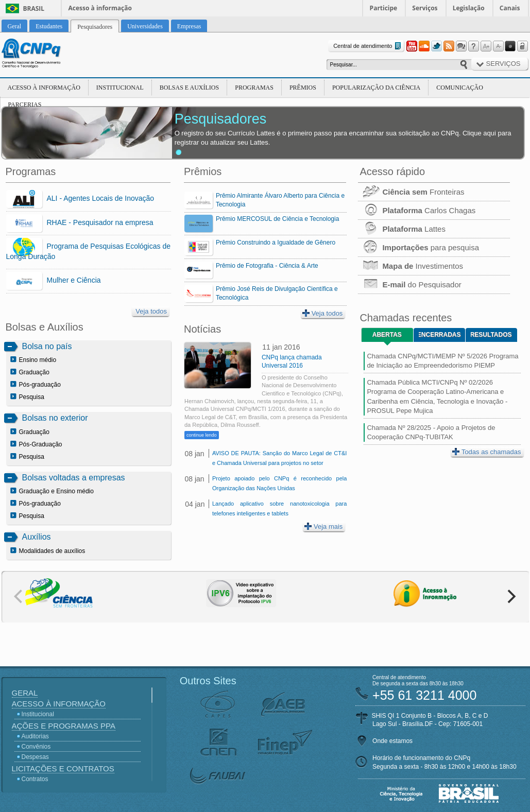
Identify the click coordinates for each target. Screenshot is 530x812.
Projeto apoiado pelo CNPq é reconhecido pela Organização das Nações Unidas (279, 483)
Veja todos (151, 311)
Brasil (34, 8)
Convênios (36, 747)
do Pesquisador (409, 284)
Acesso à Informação (44, 88)
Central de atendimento (368, 46)
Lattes (402, 229)
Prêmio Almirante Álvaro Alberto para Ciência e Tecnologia (280, 200)
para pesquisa (418, 247)
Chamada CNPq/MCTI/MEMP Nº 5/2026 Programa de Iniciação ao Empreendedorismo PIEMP (442, 361)
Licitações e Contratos (63, 768)
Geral (25, 693)
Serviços (425, 8)
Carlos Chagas (417, 210)
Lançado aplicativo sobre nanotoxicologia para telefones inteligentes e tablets (279, 508)
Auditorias (35, 736)
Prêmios (303, 88)
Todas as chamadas (487, 452)
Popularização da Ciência (376, 88)
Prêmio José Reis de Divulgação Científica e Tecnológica (277, 293)
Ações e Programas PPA (64, 726)
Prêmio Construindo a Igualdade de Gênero (276, 243)
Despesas (35, 757)
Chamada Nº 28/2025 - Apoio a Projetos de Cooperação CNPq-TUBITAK (431, 432)
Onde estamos (392, 741)
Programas (254, 88)
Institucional (120, 88)
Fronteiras (411, 192)
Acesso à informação (100, 8)
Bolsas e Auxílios (189, 88)
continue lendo (202, 435)
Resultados (491, 335)
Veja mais (323, 526)
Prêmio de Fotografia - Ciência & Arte (267, 266)
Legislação (469, 8)
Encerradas (440, 335)
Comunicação (460, 88)
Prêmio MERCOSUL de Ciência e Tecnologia (277, 219)
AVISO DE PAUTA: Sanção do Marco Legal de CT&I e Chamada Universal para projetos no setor (279, 458)
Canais (510, 8)
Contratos (35, 779)
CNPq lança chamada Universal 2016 (292, 361)
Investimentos (411, 266)
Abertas (387, 335)
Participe (384, 8)
